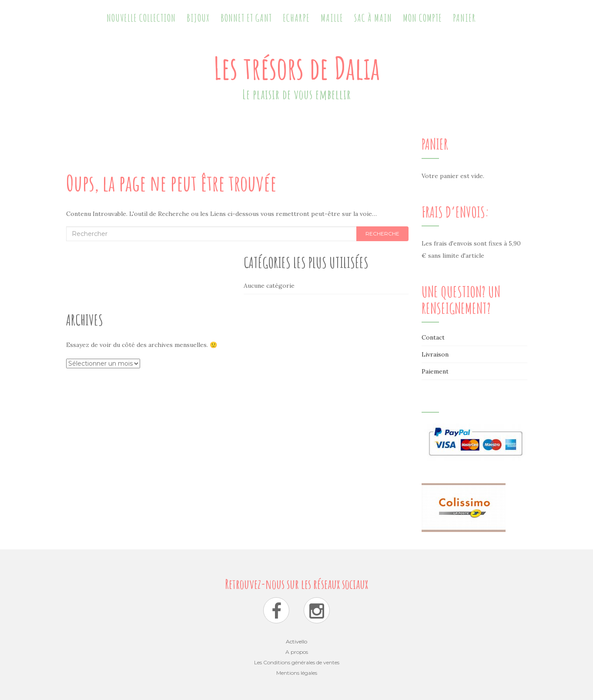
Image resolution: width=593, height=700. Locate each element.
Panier (464, 18)
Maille (332, 18)
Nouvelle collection (141, 18)
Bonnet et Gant (246, 18)
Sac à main (373, 18)
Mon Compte (422, 18)
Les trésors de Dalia (297, 68)
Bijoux (198, 18)
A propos (297, 652)
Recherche (382, 234)
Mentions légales (297, 673)
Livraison (435, 354)
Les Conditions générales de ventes (297, 662)
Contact (433, 337)
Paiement (435, 371)
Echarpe (296, 18)
